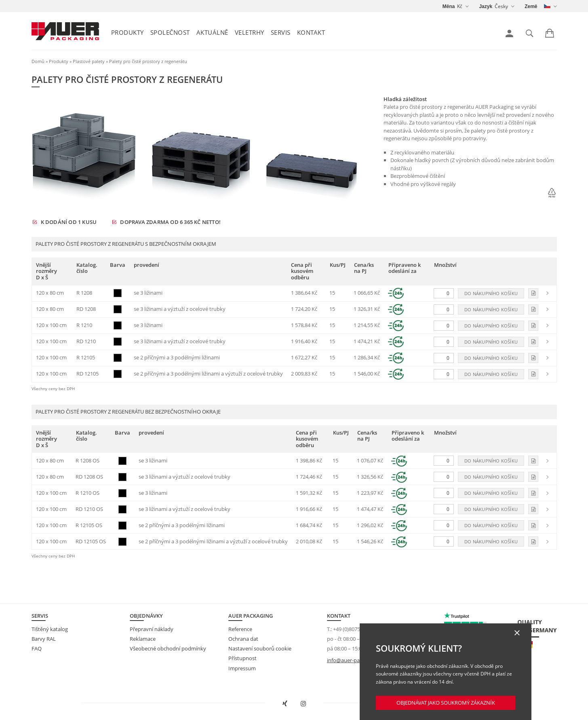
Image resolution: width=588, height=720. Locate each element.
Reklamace (143, 639)
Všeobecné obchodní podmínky (168, 648)
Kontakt (311, 32)
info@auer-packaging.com (358, 660)
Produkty (128, 32)
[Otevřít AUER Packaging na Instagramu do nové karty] (303, 704)
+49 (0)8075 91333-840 (359, 629)
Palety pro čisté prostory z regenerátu (148, 61)
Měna (449, 6)
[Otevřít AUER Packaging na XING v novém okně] (285, 704)
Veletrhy (250, 32)
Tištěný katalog (50, 629)
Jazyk (486, 6)
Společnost (170, 32)
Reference (240, 629)
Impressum (242, 668)
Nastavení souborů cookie (260, 648)
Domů (38, 61)
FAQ (37, 648)
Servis (281, 32)
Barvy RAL (44, 639)
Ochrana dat (243, 639)
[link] (509, 34)
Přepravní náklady (152, 629)
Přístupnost (242, 658)
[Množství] (444, 293)
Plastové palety (89, 61)
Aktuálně (212, 32)
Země (531, 6)
